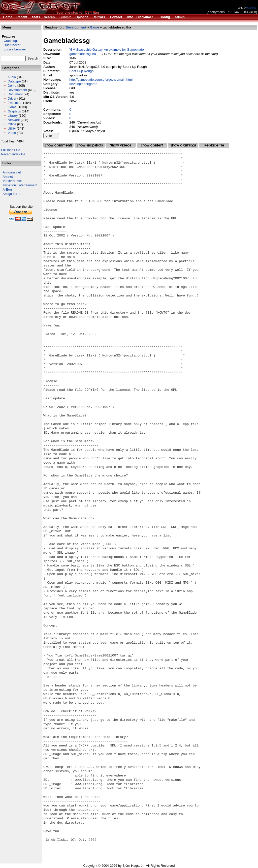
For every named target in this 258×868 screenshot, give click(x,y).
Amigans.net (12, 172)
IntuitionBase (12, 181)
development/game (83, 84)
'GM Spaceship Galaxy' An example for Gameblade (106, 50)
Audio (12, 77)
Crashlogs (10, 41)
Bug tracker (11, 45)
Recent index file (13, 154)
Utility (12, 128)
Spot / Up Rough (81, 71)
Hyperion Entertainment (20, 185)
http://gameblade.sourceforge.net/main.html (101, 80)
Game (12, 107)
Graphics (14, 111)
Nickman (252, 8)
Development (17, 90)
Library (13, 116)
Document (15, 94)
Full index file (11, 150)
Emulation (15, 103)
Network (14, 120)
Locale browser (13, 49)
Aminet (8, 177)
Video (12, 133)
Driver (12, 98)
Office (12, 124)
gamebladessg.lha (83, 54)
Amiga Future (13, 194)
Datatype (14, 81)
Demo (12, 86)
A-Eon (7, 189)
